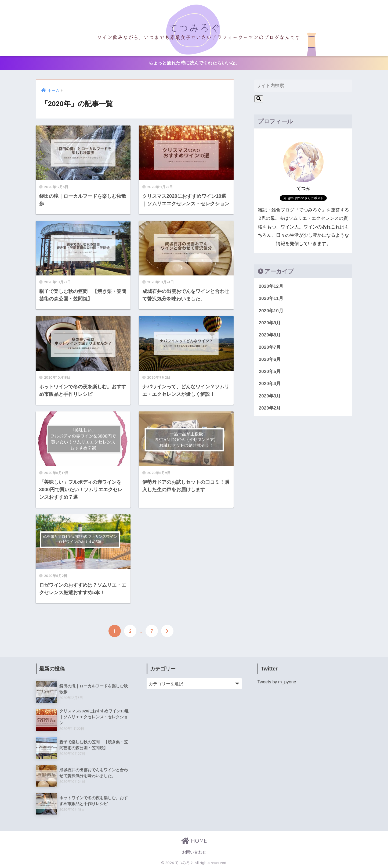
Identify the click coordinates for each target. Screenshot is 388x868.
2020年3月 (270, 396)
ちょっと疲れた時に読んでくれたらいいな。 (194, 63)
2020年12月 (271, 286)
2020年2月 (270, 408)
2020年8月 (270, 335)
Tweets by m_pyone (277, 682)
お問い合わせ (194, 852)
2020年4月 (270, 384)
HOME (194, 840)
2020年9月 (270, 323)
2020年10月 (271, 311)
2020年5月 (270, 372)
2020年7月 (270, 347)
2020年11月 (271, 298)
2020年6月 (270, 359)
